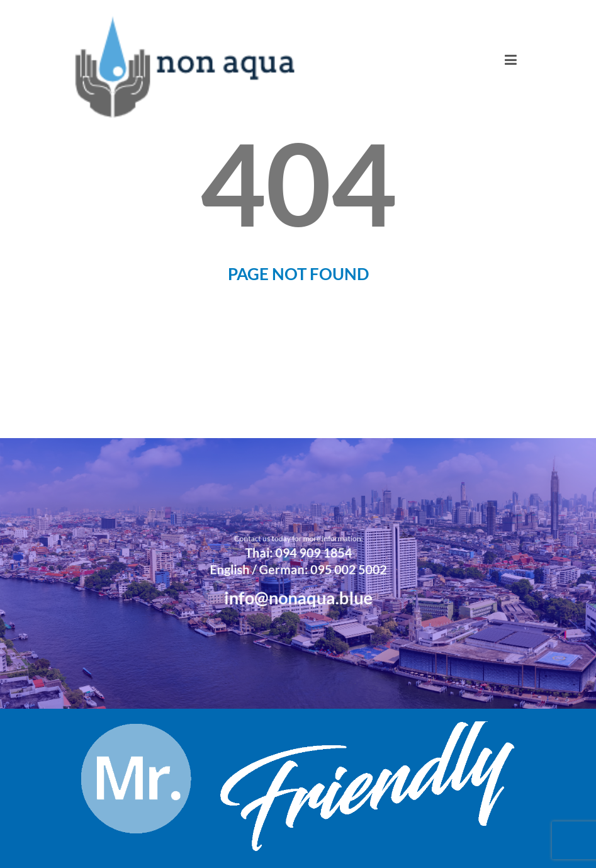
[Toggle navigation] (511, 60)
